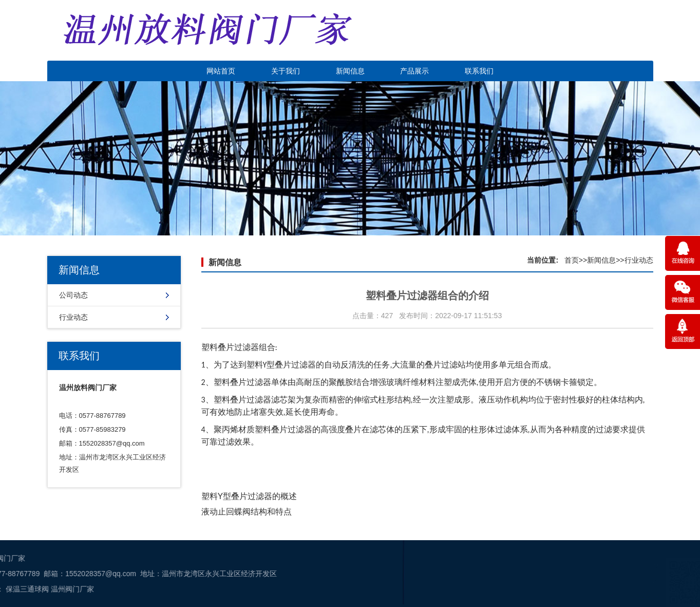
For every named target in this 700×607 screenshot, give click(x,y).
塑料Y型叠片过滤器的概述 (249, 496)
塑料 (255, 365)
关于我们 (286, 71)
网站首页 (221, 71)
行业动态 (73, 317)
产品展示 (414, 71)
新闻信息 (350, 71)
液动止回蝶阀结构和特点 (247, 512)
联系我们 (479, 71)
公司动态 (73, 295)
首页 (572, 260)
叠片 (353, 429)
